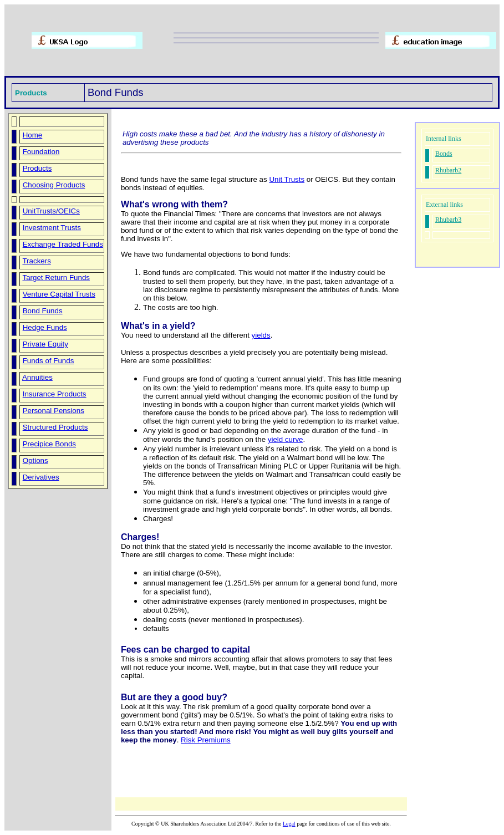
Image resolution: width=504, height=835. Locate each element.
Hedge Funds (45, 327)
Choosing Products (54, 185)
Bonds (444, 154)
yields (261, 335)
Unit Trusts (287, 179)
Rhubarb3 (448, 220)
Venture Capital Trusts (59, 294)
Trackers (36, 261)
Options (35, 460)
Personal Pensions (54, 411)
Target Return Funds (56, 278)
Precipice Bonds (49, 444)
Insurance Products (55, 394)
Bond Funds (43, 311)
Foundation (41, 152)
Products (37, 168)
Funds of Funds (49, 361)
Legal (289, 824)
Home (33, 135)
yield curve (286, 439)
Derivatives (41, 477)
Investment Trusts (52, 228)
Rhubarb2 (448, 170)
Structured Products (55, 427)
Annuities (37, 377)
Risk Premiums (206, 740)
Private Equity (45, 344)
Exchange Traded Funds (63, 244)
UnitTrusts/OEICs (51, 211)
